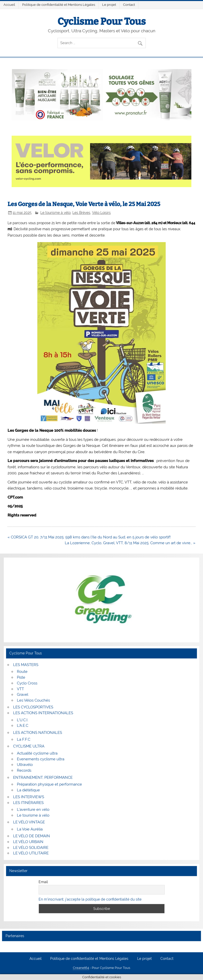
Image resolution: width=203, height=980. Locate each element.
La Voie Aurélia (30, 829)
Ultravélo (25, 765)
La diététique (28, 790)
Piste (21, 677)
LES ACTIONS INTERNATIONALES (43, 713)
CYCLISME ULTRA (29, 746)
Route (22, 672)
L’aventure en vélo (33, 810)
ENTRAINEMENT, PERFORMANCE (43, 777)
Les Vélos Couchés (33, 700)
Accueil (9, 5)
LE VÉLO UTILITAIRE (31, 853)
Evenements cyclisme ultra (41, 759)
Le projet (109, 5)
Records (24, 770)
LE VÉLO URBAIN (28, 842)
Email (43, 882)
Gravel (23, 695)
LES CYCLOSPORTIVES (33, 707)
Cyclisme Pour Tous (102, 21)
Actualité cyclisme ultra (37, 753)
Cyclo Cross (27, 683)
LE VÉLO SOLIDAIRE (31, 848)
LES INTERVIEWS (29, 797)
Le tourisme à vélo (55, 213)
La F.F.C (24, 739)
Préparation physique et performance (49, 784)
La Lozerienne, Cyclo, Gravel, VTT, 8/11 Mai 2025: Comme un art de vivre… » (130, 543)
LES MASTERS (26, 665)
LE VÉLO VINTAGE (29, 822)
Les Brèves (81, 213)
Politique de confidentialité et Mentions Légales (59, 5)
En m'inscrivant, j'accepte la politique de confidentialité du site (90, 899)
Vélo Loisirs (101, 213)
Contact (129, 5)
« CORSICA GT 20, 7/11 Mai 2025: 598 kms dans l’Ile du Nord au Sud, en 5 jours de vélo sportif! (89, 537)
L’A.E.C (23, 726)
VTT (20, 689)
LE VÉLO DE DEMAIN (32, 836)
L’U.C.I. (23, 720)
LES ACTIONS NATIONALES (38, 733)
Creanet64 (81, 968)
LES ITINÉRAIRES (28, 803)
